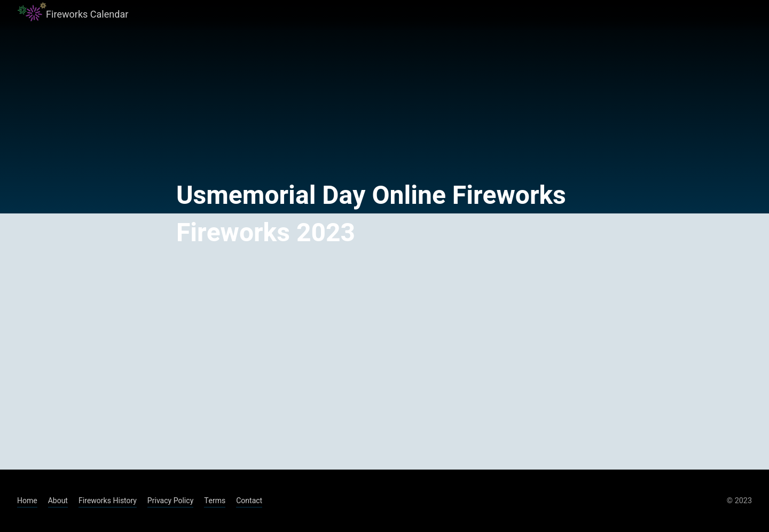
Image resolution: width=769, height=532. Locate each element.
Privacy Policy (170, 501)
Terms (215, 501)
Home (27, 501)
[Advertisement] (384, 361)
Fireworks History (108, 501)
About (58, 501)
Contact (249, 501)
